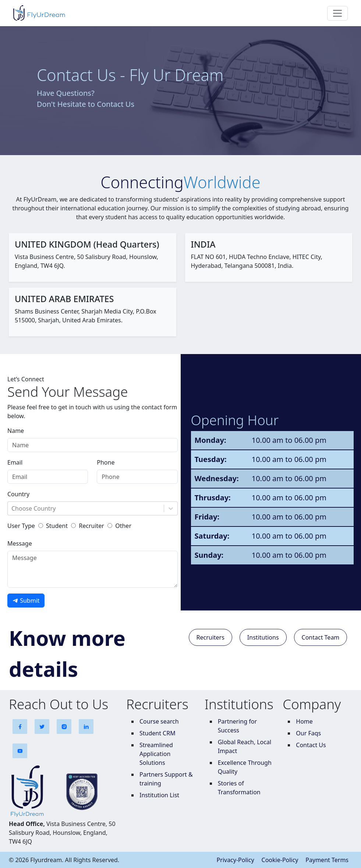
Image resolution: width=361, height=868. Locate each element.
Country (18, 494)
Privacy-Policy (236, 860)
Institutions (263, 637)
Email (15, 462)
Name (16, 431)
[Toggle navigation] (337, 13)
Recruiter (91, 526)
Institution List (159, 795)
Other (123, 526)
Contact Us (311, 745)
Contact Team (321, 637)
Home (304, 721)
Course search (159, 721)
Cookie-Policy (280, 860)
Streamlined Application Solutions (156, 754)
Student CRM (158, 733)
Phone (106, 462)
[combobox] (12, 508)
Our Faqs (308, 733)
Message (20, 543)
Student (57, 526)
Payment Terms (327, 860)
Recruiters (210, 637)
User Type (21, 526)
